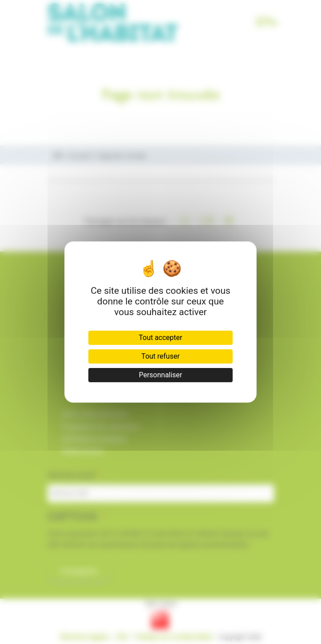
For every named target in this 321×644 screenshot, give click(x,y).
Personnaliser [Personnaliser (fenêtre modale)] (161, 375)
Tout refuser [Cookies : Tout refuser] (160, 356)
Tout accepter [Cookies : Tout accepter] (160, 338)
